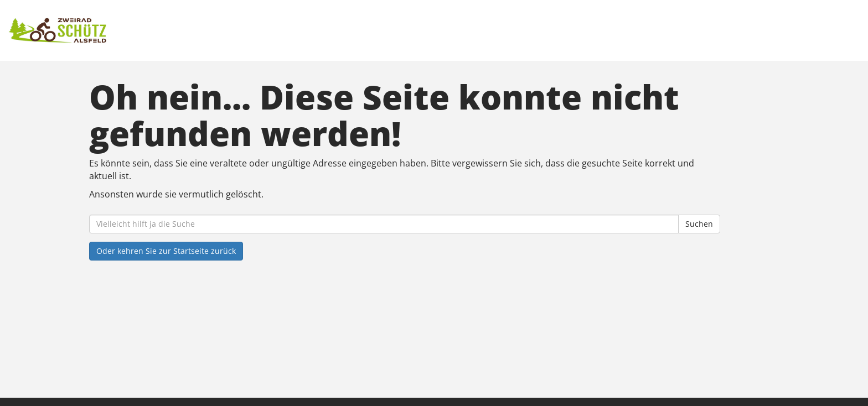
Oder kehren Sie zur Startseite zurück (166, 251)
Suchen (699, 224)
